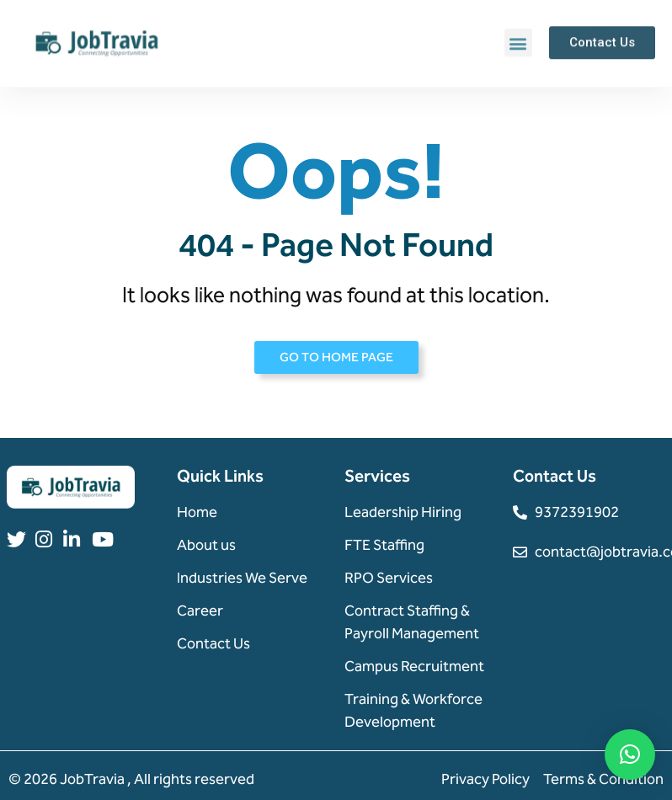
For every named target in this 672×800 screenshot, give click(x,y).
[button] (518, 43)
